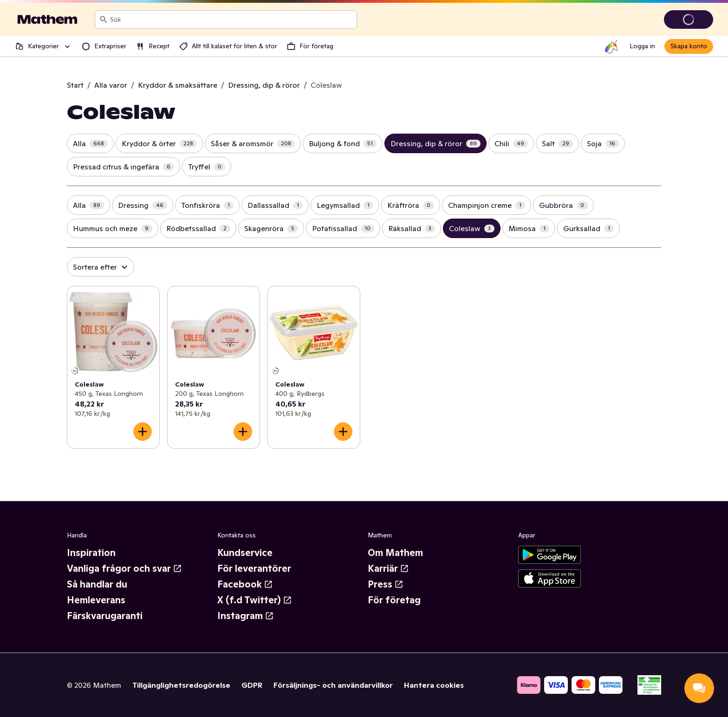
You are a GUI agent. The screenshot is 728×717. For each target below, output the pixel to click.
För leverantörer (254, 568)
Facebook (245, 584)
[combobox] (231, 19)
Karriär (388, 568)
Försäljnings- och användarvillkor (333, 685)
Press (386, 584)
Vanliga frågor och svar (124, 568)
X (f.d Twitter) (255, 600)
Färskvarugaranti (105, 616)
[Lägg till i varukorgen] (143, 432)
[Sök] (104, 19)
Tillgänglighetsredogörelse (181, 685)
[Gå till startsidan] (47, 19)
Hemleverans (96, 600)
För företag (394, 600)
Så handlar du (97, 584)
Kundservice (245, 553)
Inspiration (91, 553)
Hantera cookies (434, 685)
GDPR (252, 685)
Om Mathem (395, 553)
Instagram (246, 616)
